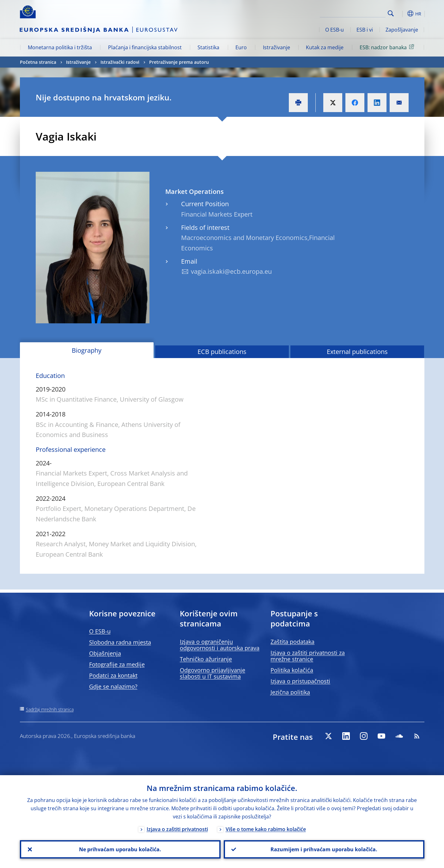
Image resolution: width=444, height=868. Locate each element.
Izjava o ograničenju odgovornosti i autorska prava (220, 645)
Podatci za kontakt (113, 675)
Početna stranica (38, 62)
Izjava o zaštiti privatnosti (177, 829)
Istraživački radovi (120, 62)
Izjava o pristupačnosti (300, 681)
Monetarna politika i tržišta (60, 47)
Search (391, 13)
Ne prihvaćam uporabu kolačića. (120, 849)
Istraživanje (277, 47)
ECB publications (222, 352)
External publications (357, 352)
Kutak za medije (325, 47)
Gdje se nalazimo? (113, 686)
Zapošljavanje (402, 30)
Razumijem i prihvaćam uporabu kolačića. (324, 849)
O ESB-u (335, 30)
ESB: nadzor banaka (388, 47)
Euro (241, 47)
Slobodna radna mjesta (120, 642)
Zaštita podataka (292, 642)
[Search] (354, 13)
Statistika (208, 47)
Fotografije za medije (117, 664)
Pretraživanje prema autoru (179, 62)
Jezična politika (290, 692)
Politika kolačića (292, 670)
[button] (402, 14)
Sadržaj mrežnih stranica (50, 709)
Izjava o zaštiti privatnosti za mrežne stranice (308, 656)
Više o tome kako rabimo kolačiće (266, 829)
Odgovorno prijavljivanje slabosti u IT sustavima (213, 673)
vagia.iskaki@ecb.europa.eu (231, 271)
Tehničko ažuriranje (206, 659)
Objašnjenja (105, 653)
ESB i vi (365, 30)
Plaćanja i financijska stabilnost (145, 47)
